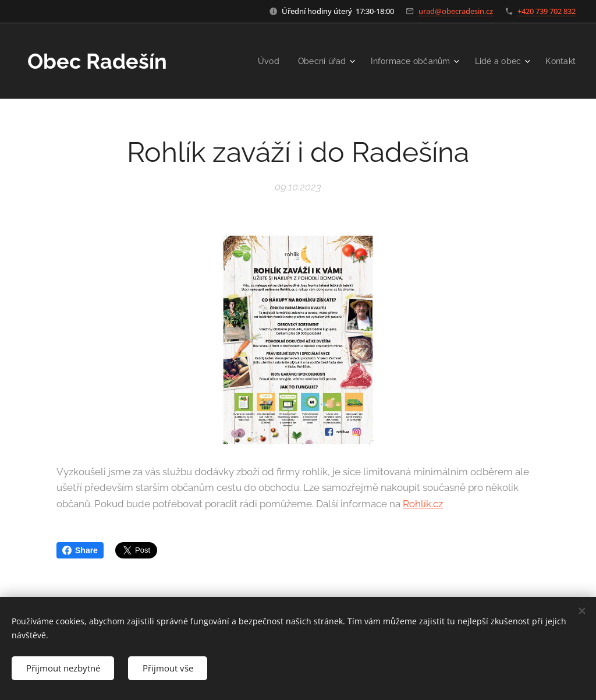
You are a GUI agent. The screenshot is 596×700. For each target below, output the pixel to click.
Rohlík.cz (423, 504)
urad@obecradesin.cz (456, 11)
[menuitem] (259, 61)
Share (80, 550)
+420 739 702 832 (547, 11)
